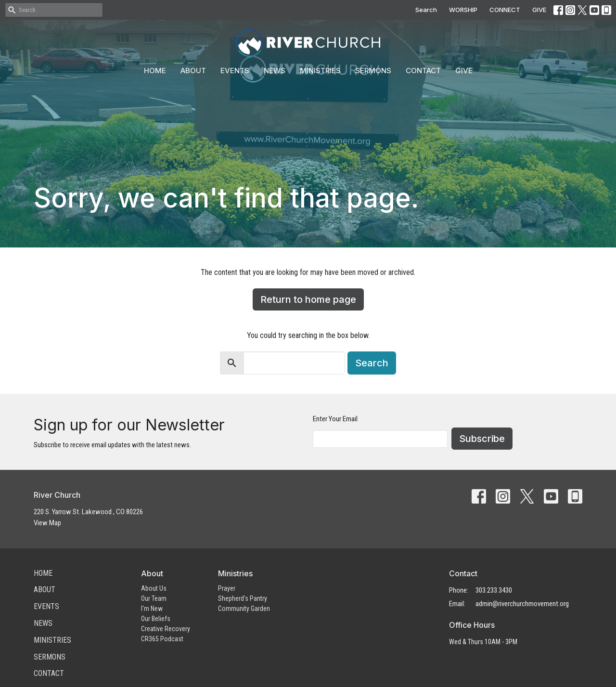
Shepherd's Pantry (243, 598)
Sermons (373, 71)
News (275, 71)
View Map (47, 523)
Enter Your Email (335, 419)
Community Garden (244, 609)
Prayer (227, 588)
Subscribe (482, 439)
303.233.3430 (494, 590)
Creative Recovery (166, 629)
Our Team (154, 598)
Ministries (320, 71)
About (193, 71)
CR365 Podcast (162, 639)
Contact (423, 71)
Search (426, 10)
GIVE (539, 10)
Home (155, 71)
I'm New (152, 609)
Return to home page (308, 299)
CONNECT (505, 10)
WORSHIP (463, 10)
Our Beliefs (156, 619)
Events (235, 71)
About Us (154, 588)
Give (464, 71)
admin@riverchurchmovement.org (522, 604)
